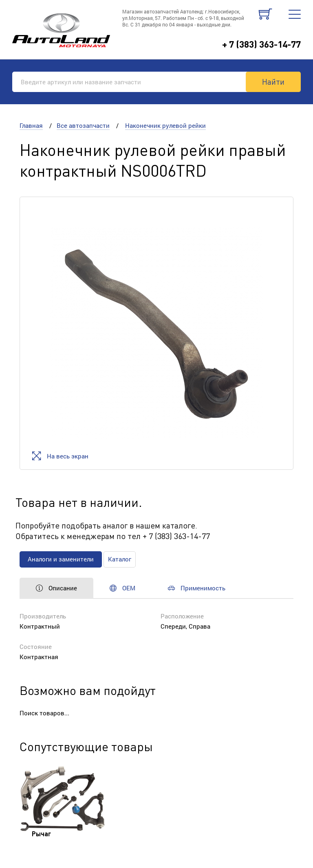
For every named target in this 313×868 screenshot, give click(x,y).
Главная (31, 125)
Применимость (197, 588)
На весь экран (60, 456)
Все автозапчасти (83, 125)
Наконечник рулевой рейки (165, 125)
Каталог (120, 559)
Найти (273, 81)
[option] (156, 333)
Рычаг (41, 834)
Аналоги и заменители (61, 559)
